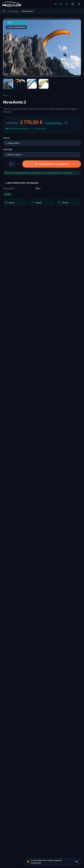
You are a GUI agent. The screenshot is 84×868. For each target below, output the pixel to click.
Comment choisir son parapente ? (21, 796)
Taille (6, 138)
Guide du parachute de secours (20, 805)
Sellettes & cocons (14, 826)
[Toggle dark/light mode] (56, 4)
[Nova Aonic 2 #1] (8, 84)
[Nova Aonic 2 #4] (44, 84)
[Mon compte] (67, 4)
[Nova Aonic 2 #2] (20, 84)
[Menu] (79, 4)
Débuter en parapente (15, 810)
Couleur (8, 149)
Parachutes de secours (16, 831)
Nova (7, 95)
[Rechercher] (61, 4)
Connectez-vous (27, 504)
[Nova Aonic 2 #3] (32, 84)
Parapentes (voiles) (14, 821)
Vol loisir (8, 194)
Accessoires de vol (14, 835)
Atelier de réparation (15, 840)
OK (76, 862)
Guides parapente (13, 861)
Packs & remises (13, 865)
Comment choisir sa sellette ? (19, 801)
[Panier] (73, 4)
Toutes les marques (14, 856)
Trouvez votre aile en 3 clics (19, 852)
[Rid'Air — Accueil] (12, 4)
